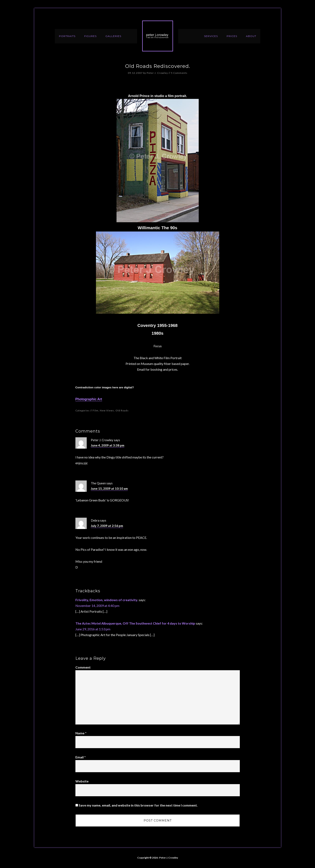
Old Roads (122, 410)
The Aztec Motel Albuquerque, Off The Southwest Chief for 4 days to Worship (135, 623)
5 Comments (179, 73)
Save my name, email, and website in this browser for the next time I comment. (138, 805)
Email (81, 757)
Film (96, 410)
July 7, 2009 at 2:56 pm (107, 526)
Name (81, 733)
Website (82, 781)
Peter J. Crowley (158, 36)
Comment (83, 667)
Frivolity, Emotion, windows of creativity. (107, 600)
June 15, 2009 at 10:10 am (109, 488)
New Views (107, 410)
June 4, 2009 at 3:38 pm (108, 445)
